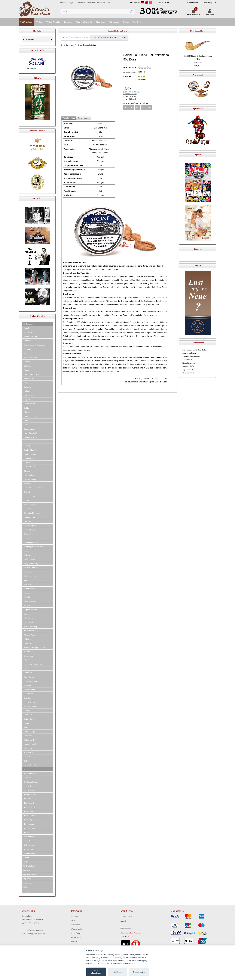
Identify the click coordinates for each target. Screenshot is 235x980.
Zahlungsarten (205, 3)
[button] (126, 107)
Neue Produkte (196, 31)
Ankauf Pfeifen (188, 366)
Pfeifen (39, 22)
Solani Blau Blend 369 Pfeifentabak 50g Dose (109, 38)
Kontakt (74, 942)
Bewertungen (84, 118)
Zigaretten (100, 22)
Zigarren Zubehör (84, 22)
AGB (214, 3)
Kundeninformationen (191, 356)
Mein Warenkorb (194, 13)
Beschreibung (69, 118)
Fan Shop (137, 22)
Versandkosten (192, 3)
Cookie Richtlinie (189, 353)
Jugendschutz (188, 369)
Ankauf (123, 921)
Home (65, 38)
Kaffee (126, 22)
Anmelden (210, 13)
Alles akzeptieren (96, 972)
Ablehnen (117, 972)
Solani (86, 38)
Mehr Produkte (31, 69)
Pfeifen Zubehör (53, 22)
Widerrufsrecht (76, 929)
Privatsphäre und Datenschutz (194, 350)
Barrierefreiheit (188, 373)
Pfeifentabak (26, 22)
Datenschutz (75, 925)
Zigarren (68, 22)
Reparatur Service (127, 916)
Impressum (75, 916)
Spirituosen (114, 22)
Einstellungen (139, 972)
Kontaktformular (189, 363)
